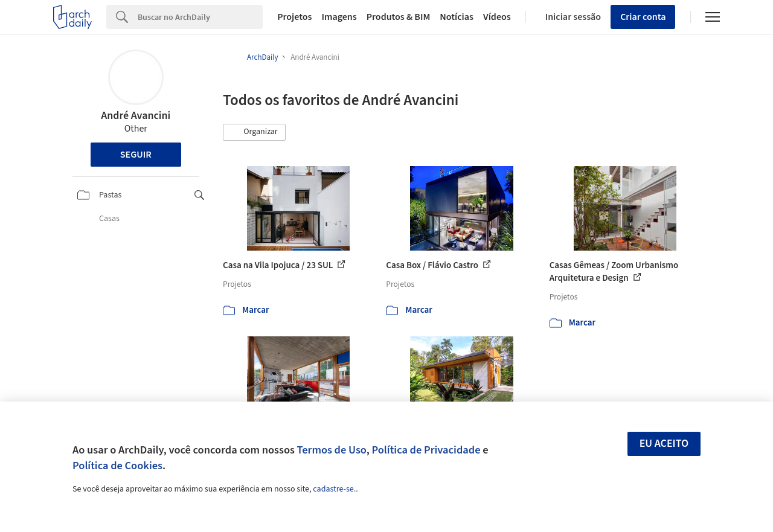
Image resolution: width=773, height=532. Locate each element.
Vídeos (497, 17)
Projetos (294, 17)
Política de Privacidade (426, 450)
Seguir (136, 155)
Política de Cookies (117, 466)
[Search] (200, 17)
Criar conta (643, 17)
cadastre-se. (334, 489)
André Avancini (136, 116)
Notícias (457, 17)
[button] (254, 132)
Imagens (339, 17)
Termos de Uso (332, 450)
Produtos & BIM (399, 17)
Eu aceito (664, 444)
